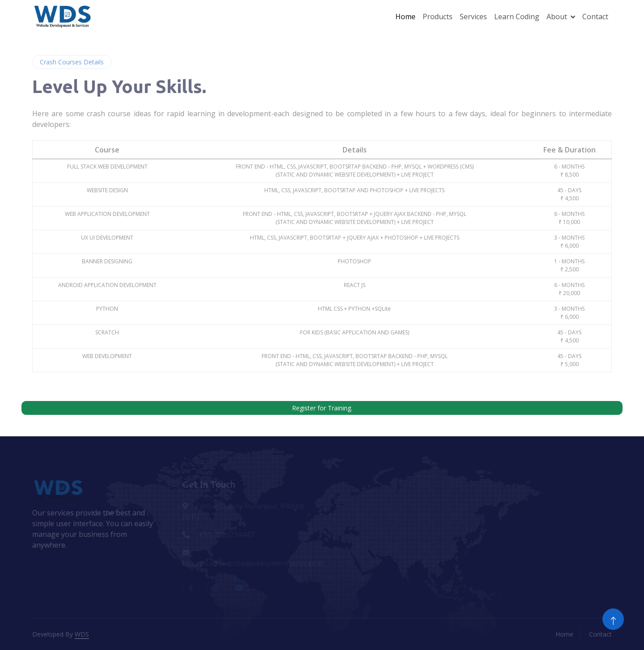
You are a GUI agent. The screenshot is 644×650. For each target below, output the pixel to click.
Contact (595, 17)
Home (405, 17)
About (557, 17)
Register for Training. (322, 408)
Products (438, 17)
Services (473, 17)
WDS (82, 634)
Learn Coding (517, 17)
